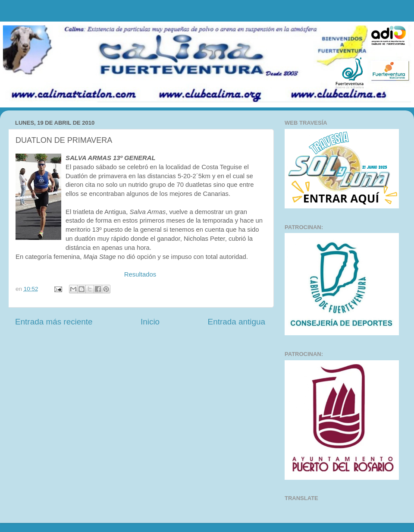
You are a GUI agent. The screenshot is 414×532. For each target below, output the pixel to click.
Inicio (150, 322)
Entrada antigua (237, 322)
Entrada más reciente (54, 322)
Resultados (140, 274)
